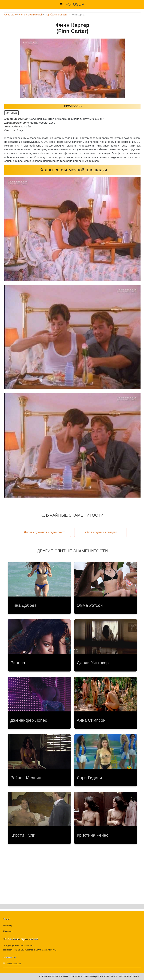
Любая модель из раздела (100, 532)
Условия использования (53, 977)
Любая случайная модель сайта (45, 532)
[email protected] (14, 963)
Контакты (8, 931)
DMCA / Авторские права (125, 977)
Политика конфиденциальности (90, 977)
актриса (11, 113)
